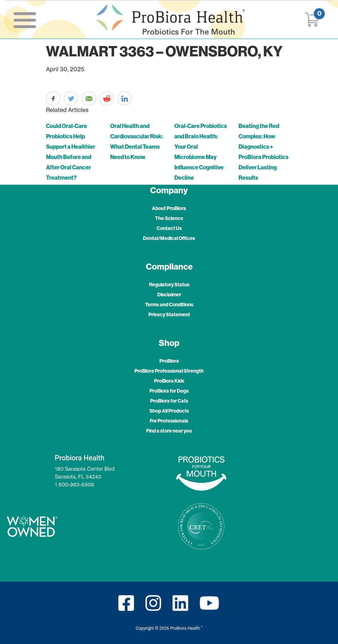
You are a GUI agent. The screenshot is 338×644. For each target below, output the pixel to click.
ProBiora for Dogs (169, 391)
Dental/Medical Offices (169, 238)
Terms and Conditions (169, 305)
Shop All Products (169, 411)
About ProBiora (169, 208)
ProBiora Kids (169, 381)
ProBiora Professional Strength (169, 371)
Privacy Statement (169, 315)
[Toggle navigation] (25, 20)
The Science (169, 218)
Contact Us (169, 228)
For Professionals (169, 421)
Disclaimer (169, 295)
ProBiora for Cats (169, 401)
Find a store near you (169, 431)
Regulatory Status (169, 285)
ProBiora (169, 361)
